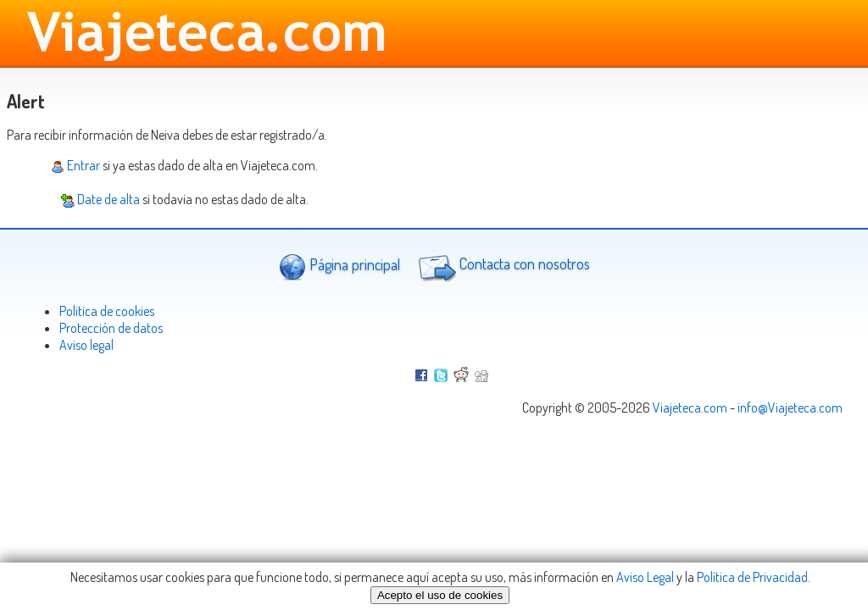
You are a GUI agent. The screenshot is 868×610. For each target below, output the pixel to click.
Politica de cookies (107, 311)
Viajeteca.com (690, 408)
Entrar (75, 165)
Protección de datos (111, 328)
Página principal (339, 266)
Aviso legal (86, 345)
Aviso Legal (645, 577)
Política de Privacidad (752, 577)
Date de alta (100, 199)
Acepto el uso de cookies (440, 595)
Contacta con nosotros (502, 266)
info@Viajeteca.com (790, 408)
